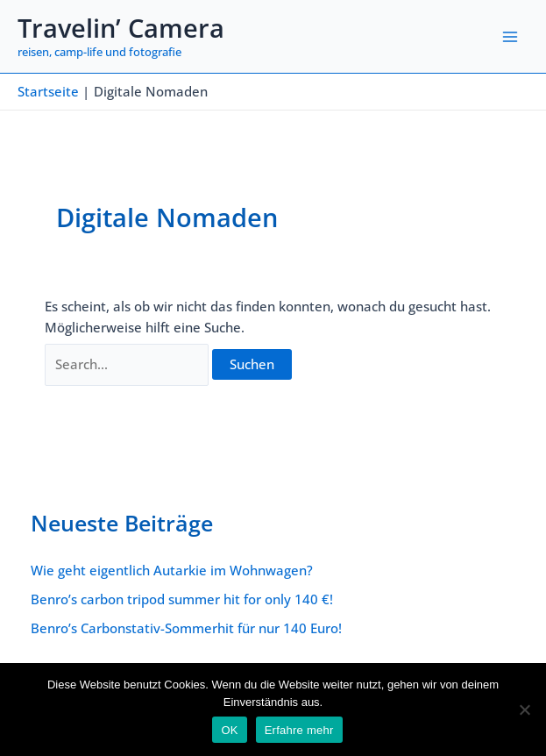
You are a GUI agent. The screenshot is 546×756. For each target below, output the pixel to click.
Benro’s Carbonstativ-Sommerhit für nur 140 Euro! (186, 628)
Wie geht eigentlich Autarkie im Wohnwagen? (172, 570)
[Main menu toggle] (510, 37)
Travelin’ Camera (121, 28)
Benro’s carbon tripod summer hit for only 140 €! (182, 599)
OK (229, 730)
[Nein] (524, 710)
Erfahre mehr (299, 730)
